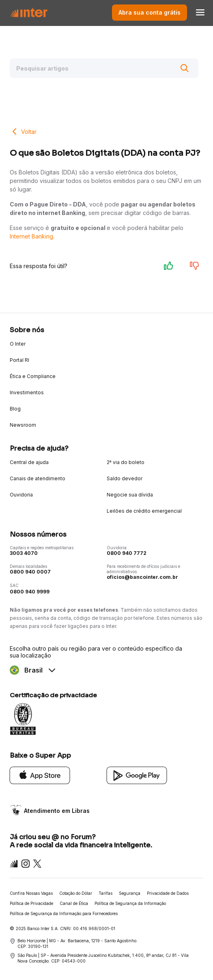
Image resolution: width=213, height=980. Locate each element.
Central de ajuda (29, 462)
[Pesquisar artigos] (104, 68)
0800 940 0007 (30, 572)
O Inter (18, 344)
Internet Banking (31, 236)
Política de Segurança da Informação (130, 903)
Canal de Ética (74, 903)
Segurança (130, 893)
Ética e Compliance (33, 376)
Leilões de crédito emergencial (144, 511)
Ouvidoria (21, 495)
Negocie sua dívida (130, 495)
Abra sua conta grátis (150, 12)
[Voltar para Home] (29, 13)
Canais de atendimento (38, 478)
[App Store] (40, 775)
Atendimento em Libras (57, 811)
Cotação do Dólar (76, 893)
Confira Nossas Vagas (31, 893)
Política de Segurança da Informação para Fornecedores (64, 913)
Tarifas (105, 893)
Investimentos (27, 392)
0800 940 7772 (127, 553)
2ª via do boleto (126, 462)
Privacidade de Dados (168, 893)
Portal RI (19, 360)
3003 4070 (24, 553)
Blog (15, 409)
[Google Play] (137, 775)
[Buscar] (185, 68)
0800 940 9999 (30, 592)
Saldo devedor (125, 478)
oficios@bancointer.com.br (142, 577)
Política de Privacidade (31, 903)
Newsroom (23, 425)
